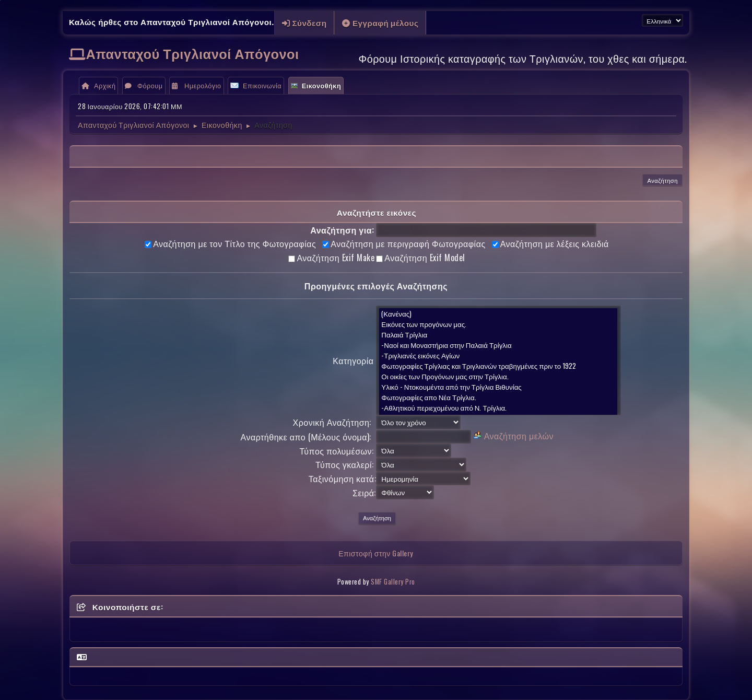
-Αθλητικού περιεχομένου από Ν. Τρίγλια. (498, 407)
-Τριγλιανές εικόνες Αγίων (498, 355)
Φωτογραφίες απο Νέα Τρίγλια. (498, 397)
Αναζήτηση (662, 180)
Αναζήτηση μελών (519, 436)
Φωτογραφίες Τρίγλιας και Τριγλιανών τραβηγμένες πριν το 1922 (498, 366)
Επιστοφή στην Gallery (376, 553)
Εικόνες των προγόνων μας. (498, 324)
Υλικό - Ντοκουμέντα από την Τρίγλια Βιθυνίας (498, 387)
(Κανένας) (498, 313)
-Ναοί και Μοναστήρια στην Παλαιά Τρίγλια (498, 345)
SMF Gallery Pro (393, 582)
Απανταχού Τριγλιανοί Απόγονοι (193, 53)
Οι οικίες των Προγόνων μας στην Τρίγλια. (498, 376)
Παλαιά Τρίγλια (498, 334)
